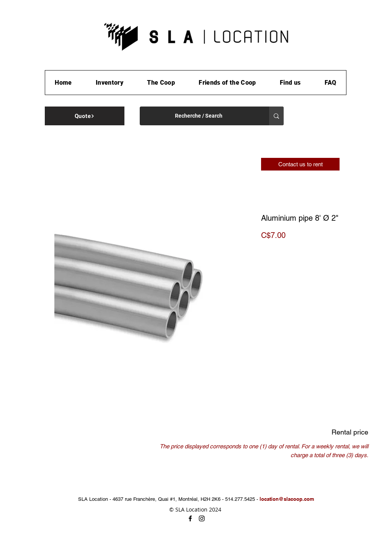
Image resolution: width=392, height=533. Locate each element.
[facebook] (190, 518)
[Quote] (85, 116)
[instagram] (202, 518)
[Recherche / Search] (199, 116)
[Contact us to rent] (300, 164)
